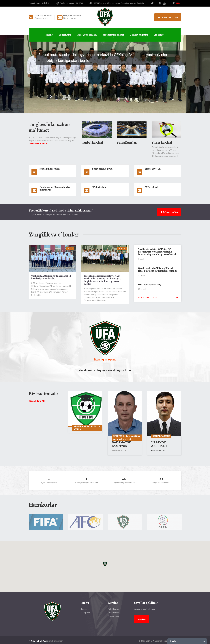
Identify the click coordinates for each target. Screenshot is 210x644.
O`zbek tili (46, 3)
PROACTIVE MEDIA (37, 641)
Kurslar (84, 609)
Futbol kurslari (93, 143)
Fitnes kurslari (162, 143)
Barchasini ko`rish (148, 298)
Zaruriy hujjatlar (139, 35)
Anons (49, 35)
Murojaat (142, 619)
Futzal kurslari (127, 143)
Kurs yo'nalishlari (87, 35)
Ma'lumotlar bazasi (113, 35)
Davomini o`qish (37, 143)
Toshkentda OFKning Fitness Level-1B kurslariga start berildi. (51, 277)
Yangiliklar (65, 35)
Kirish (178, 3)
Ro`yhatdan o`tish (168, 17)
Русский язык (34, 3)
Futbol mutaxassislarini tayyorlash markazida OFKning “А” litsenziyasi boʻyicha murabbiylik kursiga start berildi (103, 280)
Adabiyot (159, 35)
